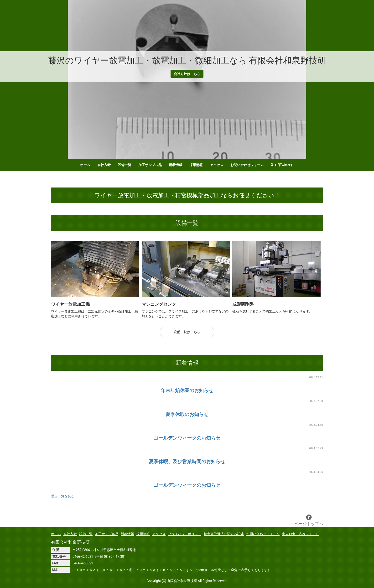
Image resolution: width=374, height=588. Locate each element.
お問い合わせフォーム (247, 165)
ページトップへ (309, 520)
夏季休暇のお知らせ (187, 414)
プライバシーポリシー (185, 534)
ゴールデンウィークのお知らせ (187, 438)
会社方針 (104, 165)
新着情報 (176, 165)
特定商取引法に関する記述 (224, 534)
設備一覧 (125, 165)
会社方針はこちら (187, 74)
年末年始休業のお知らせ (187, 390)
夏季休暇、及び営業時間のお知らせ (187, 461)
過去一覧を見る (63, 496)
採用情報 (196, 165)
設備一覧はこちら (187, 332)
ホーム (85, 165)
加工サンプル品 (150, 165)
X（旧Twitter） (282, 165)
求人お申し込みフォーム (300, 534)
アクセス (217, 165)
